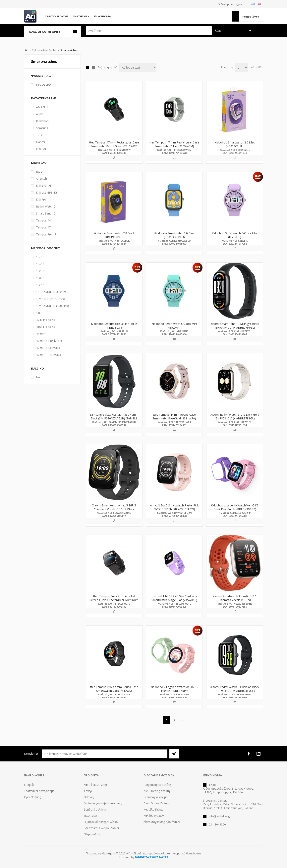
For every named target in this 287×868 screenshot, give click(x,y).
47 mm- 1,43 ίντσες (49, 355)
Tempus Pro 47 (46, 234)
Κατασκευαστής (44, 98)
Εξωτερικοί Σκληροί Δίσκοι (101, 822)
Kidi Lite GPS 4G (46, 192)
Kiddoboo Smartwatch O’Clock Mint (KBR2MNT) (174, 326)
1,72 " (40, 264)
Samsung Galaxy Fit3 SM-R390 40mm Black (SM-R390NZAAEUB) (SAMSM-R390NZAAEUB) (114, 418)
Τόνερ (88, 791)
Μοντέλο (39, 163)
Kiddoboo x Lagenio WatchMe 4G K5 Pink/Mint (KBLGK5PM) (174, 689)
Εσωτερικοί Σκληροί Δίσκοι (101, 828)
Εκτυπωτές (91, 816)
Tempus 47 (43, 227)
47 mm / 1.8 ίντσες (48, 348)
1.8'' (39, 313)
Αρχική (26, 50)
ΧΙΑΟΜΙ (41, 149)
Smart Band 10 (46, 213)
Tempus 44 (43, 220)
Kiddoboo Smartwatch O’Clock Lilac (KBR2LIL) (235, 235)
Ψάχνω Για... (41, 76)
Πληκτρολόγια (93, 834)
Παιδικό (37, 368)
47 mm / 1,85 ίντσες (49, 341)
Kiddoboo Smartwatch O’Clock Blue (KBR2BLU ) (114, 326)
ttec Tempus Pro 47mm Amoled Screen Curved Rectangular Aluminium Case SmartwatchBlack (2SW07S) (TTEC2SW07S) (114, 602)
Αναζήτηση (81, 16)
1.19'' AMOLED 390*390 (52, 292)
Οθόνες (89, 797)
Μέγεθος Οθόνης (46, 248)
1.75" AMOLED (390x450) (53, 306)
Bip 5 (39, 172)
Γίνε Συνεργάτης (57, 16)
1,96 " (40, 278)
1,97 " (40, 285)
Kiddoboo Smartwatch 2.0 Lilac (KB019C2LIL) (235, 144)
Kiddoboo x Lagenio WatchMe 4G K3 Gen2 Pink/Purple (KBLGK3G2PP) (235, 507)
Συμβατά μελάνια (95, 809)
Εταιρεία (29, 785)
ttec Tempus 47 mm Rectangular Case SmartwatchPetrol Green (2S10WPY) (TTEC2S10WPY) (114, 146)
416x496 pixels (46, 327)
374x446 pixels (46, 320)
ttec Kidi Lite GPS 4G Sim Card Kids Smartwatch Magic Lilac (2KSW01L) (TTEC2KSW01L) (174, 600)
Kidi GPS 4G (44, 185)
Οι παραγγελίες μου (156, 797)
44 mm (41, 334)
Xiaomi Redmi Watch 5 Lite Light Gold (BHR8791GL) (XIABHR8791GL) (235, 416)
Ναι (38, 377)
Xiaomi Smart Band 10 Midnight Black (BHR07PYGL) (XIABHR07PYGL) (235, 326)
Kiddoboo (42, 121)
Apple (40, 114)
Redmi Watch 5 (46, 206)
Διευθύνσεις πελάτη (157, 791)
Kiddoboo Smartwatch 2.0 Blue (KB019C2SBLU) (174, 235)
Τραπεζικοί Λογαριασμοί (40, 791)
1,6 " (39, 257)
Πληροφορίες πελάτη (157, 785)
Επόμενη (182, 720)
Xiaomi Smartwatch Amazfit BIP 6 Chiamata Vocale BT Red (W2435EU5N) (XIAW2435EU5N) (235, 600)
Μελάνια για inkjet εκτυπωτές (103, 803)
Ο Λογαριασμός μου (231, 4)
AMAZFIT (42, 107)
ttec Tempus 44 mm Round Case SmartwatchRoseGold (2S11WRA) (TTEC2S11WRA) (174, 418)
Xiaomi (40, 142)
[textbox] (149, 31)
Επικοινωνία (102, 16)
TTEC (40, 135)
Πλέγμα (87, 68)
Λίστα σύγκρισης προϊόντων (162, 822)
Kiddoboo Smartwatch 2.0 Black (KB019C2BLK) (114, 235)
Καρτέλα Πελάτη (154, 809)
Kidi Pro (41, 199)
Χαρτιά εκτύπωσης (95, 785)
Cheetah (41, 178)
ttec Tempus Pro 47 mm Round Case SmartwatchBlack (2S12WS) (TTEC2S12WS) (114, 691)
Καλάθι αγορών (154, 816)
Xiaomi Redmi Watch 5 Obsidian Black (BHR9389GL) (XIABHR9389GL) (235, 689)
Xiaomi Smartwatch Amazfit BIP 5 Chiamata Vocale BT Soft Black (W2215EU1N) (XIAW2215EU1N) (114, 509)
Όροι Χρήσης (32, 797)
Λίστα (93, 68)
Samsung (42, 128)
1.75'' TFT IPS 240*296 (51, 299)
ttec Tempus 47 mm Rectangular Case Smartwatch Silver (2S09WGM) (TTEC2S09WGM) (174, 146)
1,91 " (40, 271)
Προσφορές (44, 85)
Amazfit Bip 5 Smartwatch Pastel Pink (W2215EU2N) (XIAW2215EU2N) (174, 507)
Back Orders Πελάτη (157, 803)
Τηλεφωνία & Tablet (44, 50)
